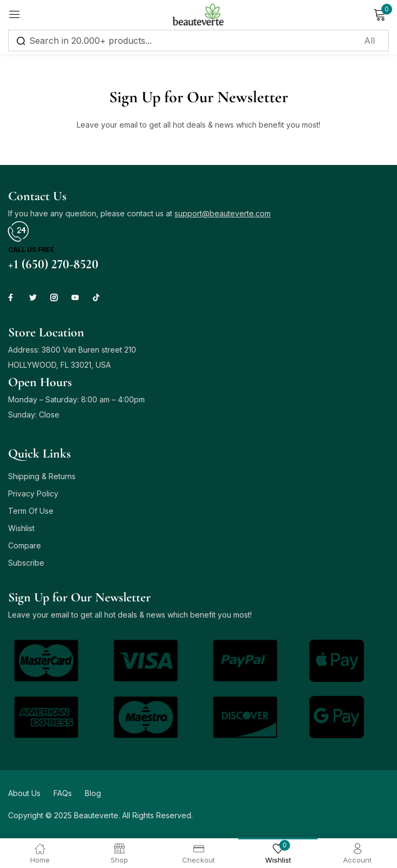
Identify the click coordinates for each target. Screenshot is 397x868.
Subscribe (26, 563)
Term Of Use (31, 511)
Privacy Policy (33, 493)
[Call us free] (18, 231)
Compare (25, 545)
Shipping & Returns (42, 476)
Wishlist (21, 528)
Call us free (31, 250)
